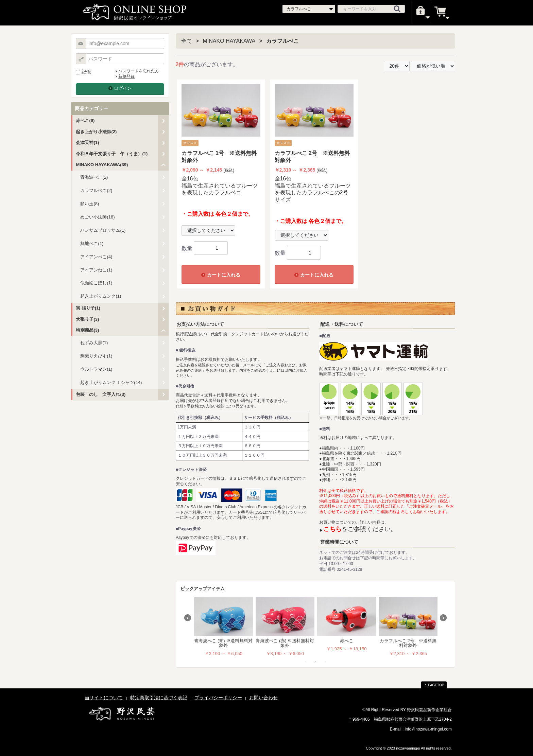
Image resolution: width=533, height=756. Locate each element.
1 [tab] (305, 662)
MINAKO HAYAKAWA (229, 41)
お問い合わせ (263, 698)
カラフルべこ (282, 41)
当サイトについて (104, 698)
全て (187, 41)
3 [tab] (326, 662)
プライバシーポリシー (218, 698)
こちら (332, 529)
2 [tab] (315, 662)
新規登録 (126, 76)
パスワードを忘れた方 (139, 71)
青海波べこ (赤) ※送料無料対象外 (285, 643)
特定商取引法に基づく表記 (159, 698)
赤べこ (347, 641)
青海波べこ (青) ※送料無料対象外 (223, 643)
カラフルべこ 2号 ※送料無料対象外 (408, 643)
